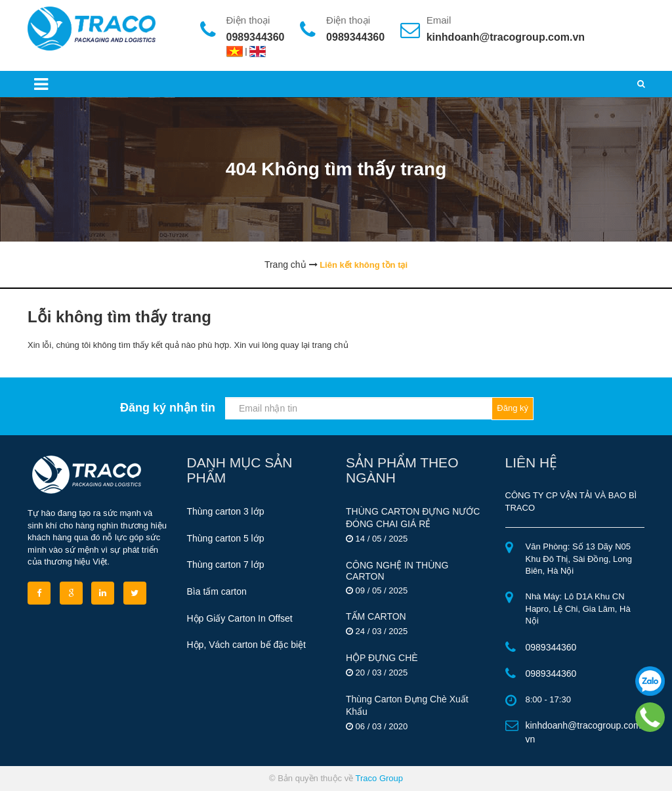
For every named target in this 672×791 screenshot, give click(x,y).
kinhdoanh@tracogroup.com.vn (506, 37)
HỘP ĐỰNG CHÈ (382, 658)
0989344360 (256, 37)
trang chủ (330, 345)
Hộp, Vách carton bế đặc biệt (246, 645)
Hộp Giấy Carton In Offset (240, 618)
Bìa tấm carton (217, 591)
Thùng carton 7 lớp (226, 565)
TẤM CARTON (376, 616)
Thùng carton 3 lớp (226, 511)
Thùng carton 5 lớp (226, 538)
